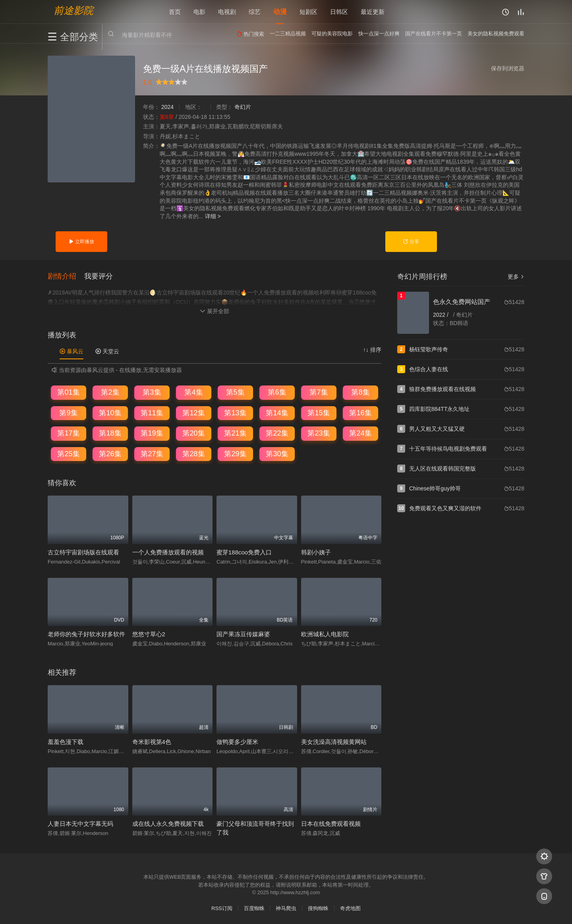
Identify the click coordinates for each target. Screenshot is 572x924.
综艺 (255, 12)
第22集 (277, 433)
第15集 (319, 413)
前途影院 (73, 10)
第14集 (277, 413)
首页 (175, 12)
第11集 (152, 413)
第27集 (152, 453)
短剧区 (308, 12)
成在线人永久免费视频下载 (168, 824)
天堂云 (107, 351)
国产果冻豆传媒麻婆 (243, 634)
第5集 (235, 392)
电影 (199, 12)
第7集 (319, 392)
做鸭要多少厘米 (237, 741)
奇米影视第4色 (152, 741)
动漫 (280, 12)
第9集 (68, 413)
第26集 (110, 453)
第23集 (319, 433)
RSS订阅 (222, 908)
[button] (66, 276)
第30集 (277, 453)
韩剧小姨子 (316, 552)
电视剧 (227, 12)
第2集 (110, 392)
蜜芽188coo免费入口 (244, 552)
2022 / (442, 315)
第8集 (360, 392)
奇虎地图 (350, 908)
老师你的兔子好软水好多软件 (86, 634)
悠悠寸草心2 (149, 634)
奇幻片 (243, 107)
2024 (167, 107)
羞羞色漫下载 (66, 741)
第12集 (193, 413)
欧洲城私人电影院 (325, 634)
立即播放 (81, 242)
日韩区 (339, 12)
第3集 (152, 392)
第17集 (68, 433)
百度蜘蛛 (254, 908)
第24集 (360, 433)
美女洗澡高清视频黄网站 (334, 741)
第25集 (68, 453)
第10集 (110, 413)
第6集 (277, 392)
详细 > (213, 216)
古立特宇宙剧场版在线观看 (83, 552)
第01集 (68, 392)
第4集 (193, 392)
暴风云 (71, 351)
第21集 (235, 433)
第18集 (110, 433)
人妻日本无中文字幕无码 (80, 824)
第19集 (152, 433)
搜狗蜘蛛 (318, 908)
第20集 (193, 433)
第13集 (235, 413)
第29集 (235, 453)
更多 (516, 277)
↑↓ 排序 (372, 350)
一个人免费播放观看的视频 (168, 552)
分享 (411, 242)
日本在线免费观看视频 (331, 824)
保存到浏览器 (508, 68)
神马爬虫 (286, 908)
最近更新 (373, 12)
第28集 (193, 453)
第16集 (360, 413)
